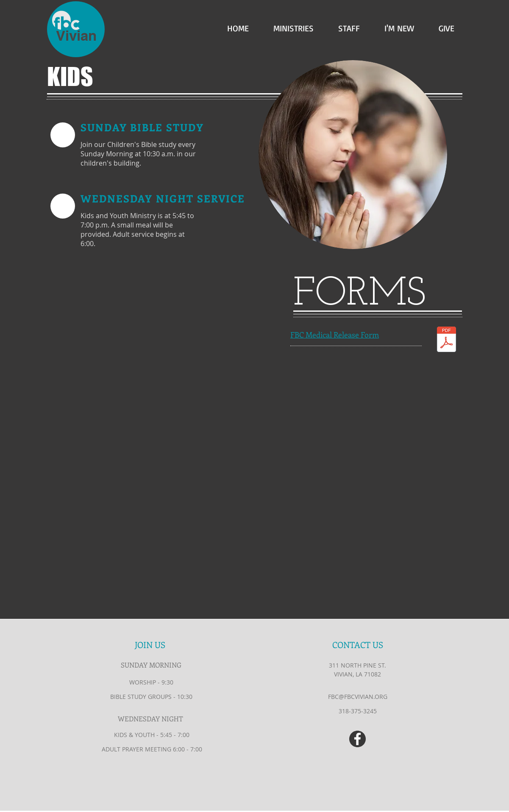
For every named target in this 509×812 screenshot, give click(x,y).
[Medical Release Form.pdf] (446, 340)
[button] (288, 26)
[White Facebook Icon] (357, 739)
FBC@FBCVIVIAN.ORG (358, 697)
